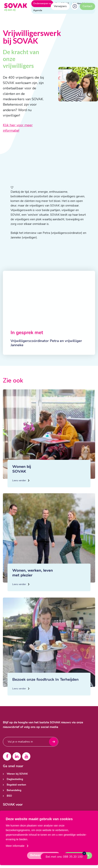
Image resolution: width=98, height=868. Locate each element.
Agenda (38, 10)
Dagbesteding (15, 779)
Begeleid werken (16, 785)
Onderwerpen (42, 3)
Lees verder (21, 495)
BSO (9, 796)
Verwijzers (60, 6)
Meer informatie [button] (15, 846)
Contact (87, 6)
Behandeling (14, 790)
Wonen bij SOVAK (17, 774)
